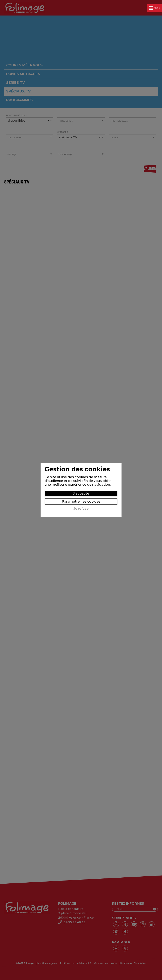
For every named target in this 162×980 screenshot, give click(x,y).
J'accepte (81, 493)
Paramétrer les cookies (81, 501)
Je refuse (81, 509)
